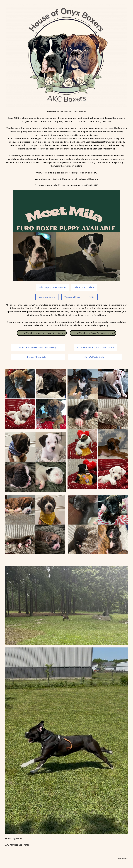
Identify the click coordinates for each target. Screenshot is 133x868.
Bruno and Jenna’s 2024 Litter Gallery (38, 347)
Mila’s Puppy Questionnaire (52, 287)
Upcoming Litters (47, 297)
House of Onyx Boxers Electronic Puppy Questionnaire (42, 333)
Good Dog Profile (14, 839)
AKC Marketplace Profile (17, 845)
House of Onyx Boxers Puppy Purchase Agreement (93, 333)
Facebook (123, 859)
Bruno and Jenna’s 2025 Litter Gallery (95, 347)
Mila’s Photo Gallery (84, 287)
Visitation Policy (72, 297)
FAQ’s (92, 297)
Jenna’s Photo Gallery (95, 357)
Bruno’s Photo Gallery (38, 357)
